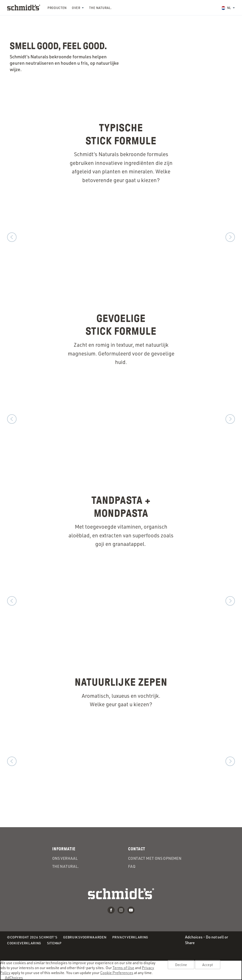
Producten (57, 8)
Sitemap (54, 943)
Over (76, 8)
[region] (121, 970)
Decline (181, 965)
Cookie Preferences (117, 973)
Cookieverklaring (24, 943)
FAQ (132, 866)
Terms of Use (123, 968)
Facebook (111, 910)
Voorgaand (12, 237)
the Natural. (100, 8)
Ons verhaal (65, 858)
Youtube (131, 910)
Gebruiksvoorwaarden (85, 937)
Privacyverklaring (130, 937)
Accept (208, 965)
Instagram (121, 910)
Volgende (230, 237)
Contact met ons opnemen (155, 858)
